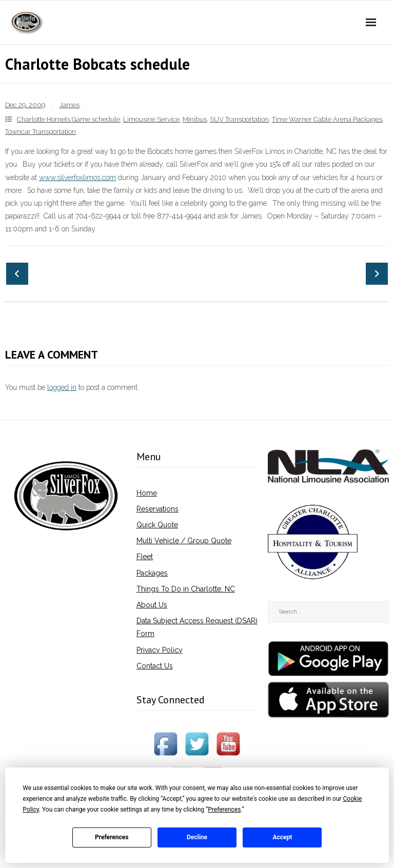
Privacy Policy (160, 650)
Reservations (157, 509)
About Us (152, 605)
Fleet (145, 557)
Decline (197, 837)
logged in (62, 387)
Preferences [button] (224, 810)
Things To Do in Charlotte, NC (186, 589)
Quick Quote (157, 525)
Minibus (195, 119)
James (70, 105)
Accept (282, 837)
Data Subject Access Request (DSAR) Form (197, 627)
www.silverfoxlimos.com (77, 177)
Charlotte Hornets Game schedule (68, 119)
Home (147, 493)
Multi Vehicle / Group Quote (184, 541)
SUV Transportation (239, 119)
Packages (152, 573)
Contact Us (155, 666)
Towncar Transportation (41, 132)
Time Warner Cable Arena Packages (327, 119)
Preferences (112, 837)
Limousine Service (151, 119)
